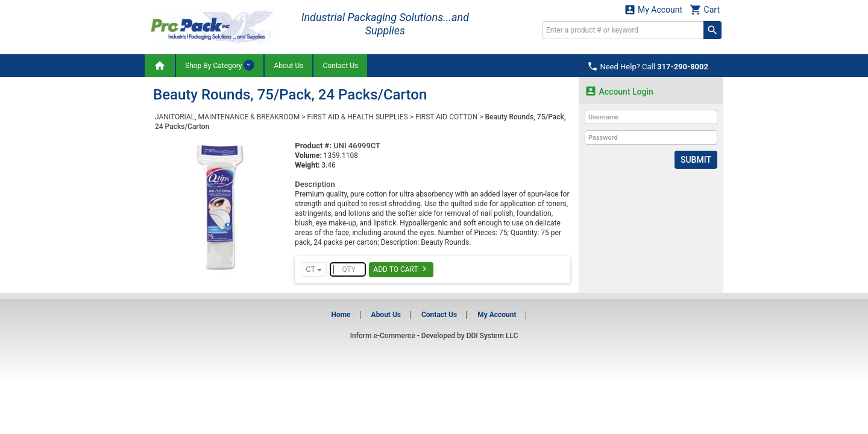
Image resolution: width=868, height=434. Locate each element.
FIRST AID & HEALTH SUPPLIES (357, 117)
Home (341, 315)
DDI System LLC (492, 336)
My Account (653, 9)
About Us (288, 66)
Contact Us (340, 66)
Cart (705, 9)
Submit (696, 160)
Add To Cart (401, 269)
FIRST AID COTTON (446, 117)
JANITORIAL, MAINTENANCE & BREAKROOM (227, 117)
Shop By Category (220, 65)
